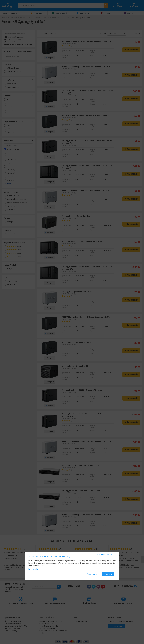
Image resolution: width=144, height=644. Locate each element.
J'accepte (108, 574)
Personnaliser (92, 574)
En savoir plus (33, 569)
